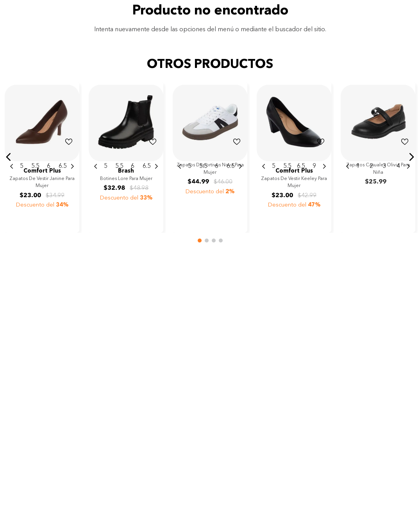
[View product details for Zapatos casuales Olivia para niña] (378, 157)
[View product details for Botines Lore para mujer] (126, 157)
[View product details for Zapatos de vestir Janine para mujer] (42, 157)
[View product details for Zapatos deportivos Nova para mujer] (210, 157)
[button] (9, 157)
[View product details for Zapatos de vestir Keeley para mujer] (294, 157)
